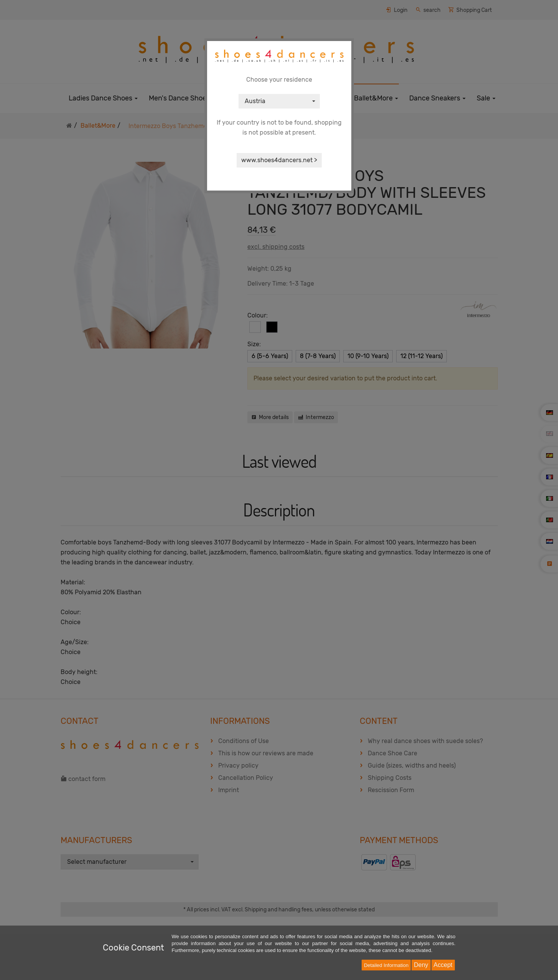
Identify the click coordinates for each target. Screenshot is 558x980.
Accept (443, 965)
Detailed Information (386, 965)
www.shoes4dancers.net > (279, 160)
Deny (421, 965)
